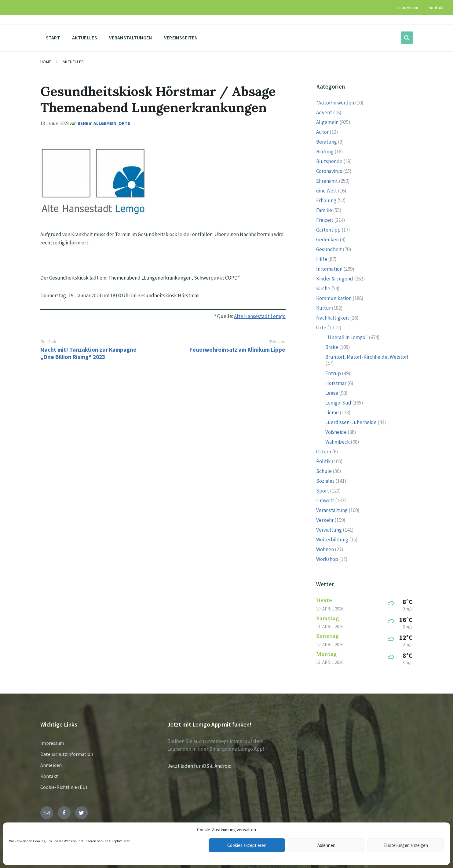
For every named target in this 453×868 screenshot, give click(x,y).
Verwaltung (329, 530)
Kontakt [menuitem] (436, 7)
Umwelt (325, 500)
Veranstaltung (332, 510)
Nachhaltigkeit (333, 318)
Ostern (324, 452)
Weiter (277, 342)
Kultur (323, 308)
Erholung (326, 200)
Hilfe (322, 259)
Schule (324, 471)
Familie (324, 210)
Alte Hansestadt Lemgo (260, 316)
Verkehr (325, 520)
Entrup (333, 373)
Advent (324, 112)
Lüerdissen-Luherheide (351, 422)
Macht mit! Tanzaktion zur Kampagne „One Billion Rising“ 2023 (88, 353)
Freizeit (325, 220)
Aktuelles (73, 62)
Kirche (323, 288)
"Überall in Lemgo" (347, 337)
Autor (322, 132)
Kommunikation (334, 298)
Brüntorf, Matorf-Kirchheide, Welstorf (367, 357)
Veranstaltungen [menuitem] (131, 38)
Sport (323, 491)
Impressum (52, 743)
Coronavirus (329, 171)
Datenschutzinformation (67, 754)
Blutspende (329, 161)
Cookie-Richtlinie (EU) (64, 787)
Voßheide (336, 432)
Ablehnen (326, 845)
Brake (332, 347)
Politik (323, 461)
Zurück (48, 342)
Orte (124, 123)
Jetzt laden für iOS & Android (200, 766)
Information (329, 269)
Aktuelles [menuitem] (85, 38)
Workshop (327, 559)
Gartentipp (328, 230)
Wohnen (325, 549)
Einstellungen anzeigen (406, 845)
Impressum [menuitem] (408, 7)
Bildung (325, 152)
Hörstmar (336, 383)
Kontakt (49, 776)
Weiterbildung (332, 540)
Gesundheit (329, 249)
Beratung (327, 142)
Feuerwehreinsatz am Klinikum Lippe (237, 350)
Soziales (325, 481)
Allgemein (105, 123)
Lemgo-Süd (338, 403)
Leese (332, 393)
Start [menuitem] (53, 38)
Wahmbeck (338, 442)
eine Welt (327, 191)
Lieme (332, 412)
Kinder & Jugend (335, 279)
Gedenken (327, 240)
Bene (83, 123)
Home (46, 62)
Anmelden (51, 765)
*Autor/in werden (335, 103)
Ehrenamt (327, 181)
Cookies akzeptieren (247, 845)
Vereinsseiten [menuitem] (181, 38)
